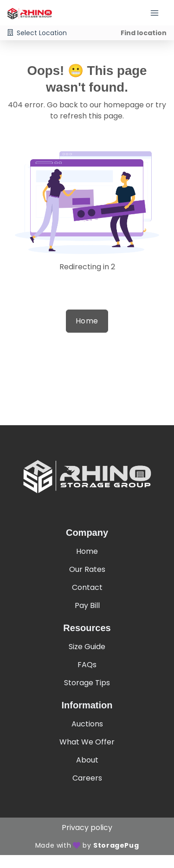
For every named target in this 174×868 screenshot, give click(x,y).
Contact (87, 587)
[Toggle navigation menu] (158, 13)
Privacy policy (87, 828)
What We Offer (87, 742)
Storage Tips (87, 683)
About (87, 760)
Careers (87, 778)
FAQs (87, 665)
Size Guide (87, 647)
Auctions (87, 724)
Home (87, 321)
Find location (144, 33)
